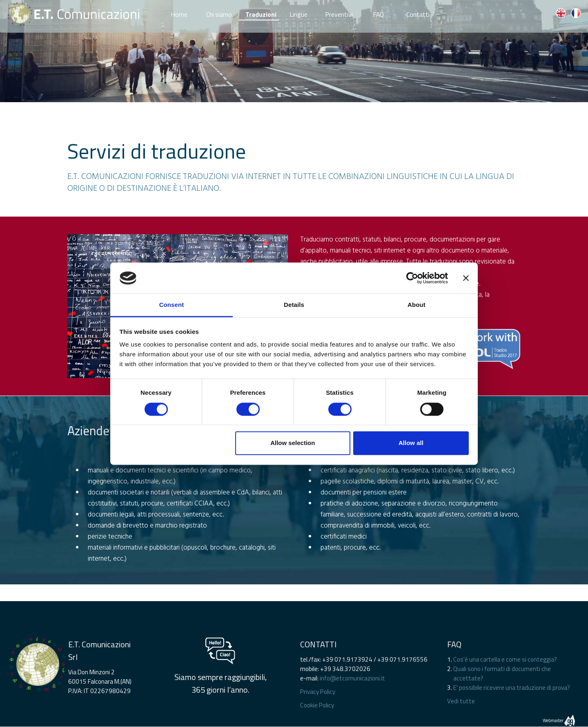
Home (179, 12)
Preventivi (339, 12)
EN (561, 13)
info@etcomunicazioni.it (352, 678)
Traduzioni (261, 14)
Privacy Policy (318, 692)
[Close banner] (466, 278)
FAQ (378, 12)
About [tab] (416, 305)
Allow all (411, 443)
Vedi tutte (461, 701)
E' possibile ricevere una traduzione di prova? (512, 688)
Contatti (418, 12)
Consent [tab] (172, 305)
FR (576, 13)
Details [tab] (294, 305)
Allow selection (293, 443)
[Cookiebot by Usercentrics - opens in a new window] (412, 278)
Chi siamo (219, 12)
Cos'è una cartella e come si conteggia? (505, 659)
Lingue (298, 12)
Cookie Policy (317, 705)
